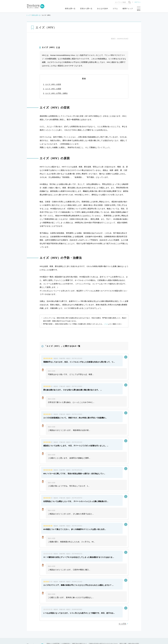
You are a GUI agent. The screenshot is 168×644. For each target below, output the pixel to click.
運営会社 (120, 600)
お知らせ (34, 611)
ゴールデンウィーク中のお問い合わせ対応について (59, 617)
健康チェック (128, 8)
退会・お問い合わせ (79, 603)
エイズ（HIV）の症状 (53, 84)
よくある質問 (33, 600)
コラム (115, 8)
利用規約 (90, 600)
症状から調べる (86, 8)
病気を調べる (70, 8)
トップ (28, 15)
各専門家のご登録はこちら (37, 603)
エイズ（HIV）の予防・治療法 (56, 93)
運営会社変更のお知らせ (50, 628)
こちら (106, 324)
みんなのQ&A (102, 8)
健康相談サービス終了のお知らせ (53, 622)
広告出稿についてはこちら (59, 603)
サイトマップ (78, 600)
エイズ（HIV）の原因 (53, 89)
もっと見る (122, 568)
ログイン (138, 2)
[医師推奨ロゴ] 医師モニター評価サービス (55, 600)
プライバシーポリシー (105, 600)
